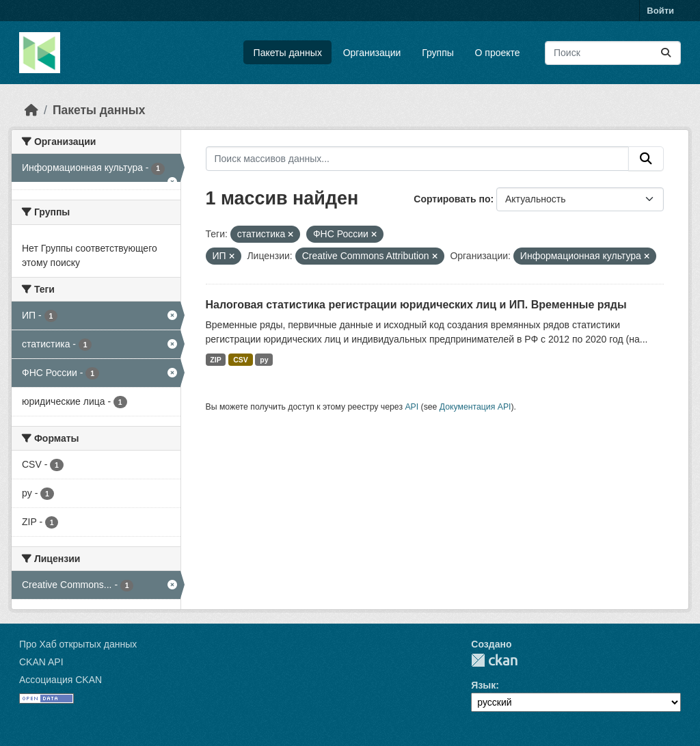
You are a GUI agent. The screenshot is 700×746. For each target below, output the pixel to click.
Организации (372, 53)
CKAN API (41, 662)
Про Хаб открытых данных (78, 644)
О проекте (498, 53)
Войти (660, 11)
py (264, 360)
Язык (483, 685)
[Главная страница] (31, 110)
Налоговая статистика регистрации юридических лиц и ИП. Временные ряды (416, 305)
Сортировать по (452, 199)
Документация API (475, 407)
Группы (438, 53)
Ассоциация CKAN (60, 680)
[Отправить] (666, 53)
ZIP (215, 360)
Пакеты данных (288, 53)
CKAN (494, 660)
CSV (241, 360)
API (412, 407)
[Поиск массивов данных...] (613, 53)
